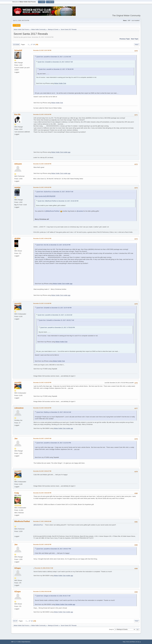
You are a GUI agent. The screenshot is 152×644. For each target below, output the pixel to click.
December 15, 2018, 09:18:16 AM (42, 591)
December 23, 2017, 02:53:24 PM (42, 114)
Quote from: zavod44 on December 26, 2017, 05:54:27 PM (54, 549)
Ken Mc (17, 114)
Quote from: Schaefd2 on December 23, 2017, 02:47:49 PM (54, 308)
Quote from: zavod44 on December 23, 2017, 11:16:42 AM (54, 57)
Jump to (111, 629)
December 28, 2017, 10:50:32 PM (42, 544)
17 (32, 44)
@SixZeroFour (38, 525)
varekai (17, 187)
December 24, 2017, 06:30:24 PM (42, 408)
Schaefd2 (18, 50)
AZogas (18, 568)
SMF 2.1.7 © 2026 (16, 642)
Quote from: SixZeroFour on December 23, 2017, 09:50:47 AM (55, 192)
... (30, 44)
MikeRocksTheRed (22, 521)
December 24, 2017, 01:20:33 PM (42, 383)
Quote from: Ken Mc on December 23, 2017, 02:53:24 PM (53, 245)
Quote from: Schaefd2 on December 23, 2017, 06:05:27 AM (55, 62)
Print (137, 45)
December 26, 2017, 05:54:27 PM (42, 471)
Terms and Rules (131, 642)
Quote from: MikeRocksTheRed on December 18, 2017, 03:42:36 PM (58, 201)
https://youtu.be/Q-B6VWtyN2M (45, 196)
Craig (17, 493)
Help (124, 642)
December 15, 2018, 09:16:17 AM (44, 568)
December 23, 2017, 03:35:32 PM (42, 187)
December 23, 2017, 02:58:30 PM (42, 164)
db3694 (17, 239)
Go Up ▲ (138, 642)
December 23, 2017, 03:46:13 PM (42, 238)
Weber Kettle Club (60, 83)
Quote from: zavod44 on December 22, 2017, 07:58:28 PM (56, 69)
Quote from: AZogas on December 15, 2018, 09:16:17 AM (53, 596)
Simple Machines (26, 642)
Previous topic (125, 39)
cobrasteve (19, 408)
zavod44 (18, 303)
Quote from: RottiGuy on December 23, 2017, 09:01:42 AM (54, 412)
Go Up (15, 621)
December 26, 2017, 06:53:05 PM (42, 493)
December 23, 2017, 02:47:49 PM (42, 50)
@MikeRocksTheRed (52, 211)
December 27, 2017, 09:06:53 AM (42, 521)
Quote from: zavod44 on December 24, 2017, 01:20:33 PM (54, 443)
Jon (16, 439)
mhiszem (18, 164)
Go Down (16, 45)
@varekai (80, 211)
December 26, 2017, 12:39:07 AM (42, 438)
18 (34, 44)
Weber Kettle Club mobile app (61, 152)
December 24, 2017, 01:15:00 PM (42, 303)
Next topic (135, 39)
